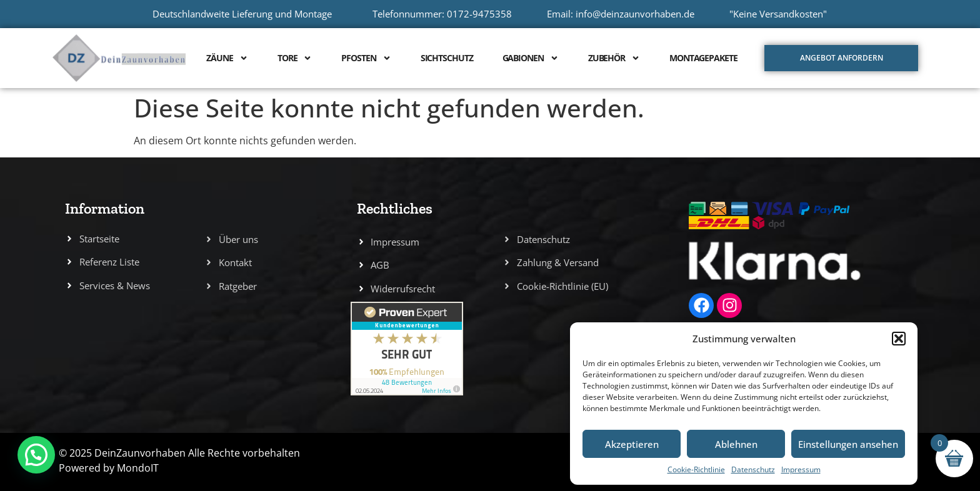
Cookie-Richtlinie (696, 469)
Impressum (801, 469)
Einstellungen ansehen (848, 444)
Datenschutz (753, 469)
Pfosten (366, 58)
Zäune (227, 58)
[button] (899, 339)
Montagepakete (703, 58)
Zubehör (614, 58)
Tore (295, 58)
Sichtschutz (447, 58)
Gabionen (531, 58)
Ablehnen (736, 444)
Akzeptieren (632, 444)
